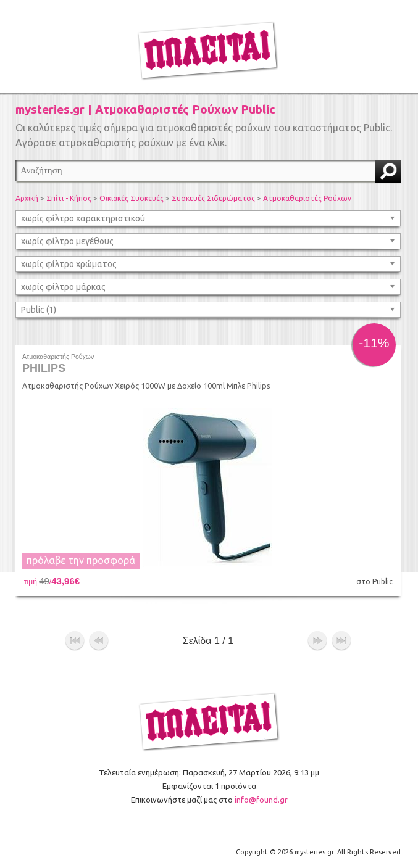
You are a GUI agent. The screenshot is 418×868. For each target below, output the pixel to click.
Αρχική (27, 198)
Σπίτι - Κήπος (69, 198)
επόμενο (317, 641)
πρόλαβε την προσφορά (81, 560)
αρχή (75, 641)
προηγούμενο (99, 641)
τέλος (341, 641)
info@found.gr (261, 800)
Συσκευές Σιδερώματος (213, 198)
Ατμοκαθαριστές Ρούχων (307, 198)
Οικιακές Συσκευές (132, 198)
